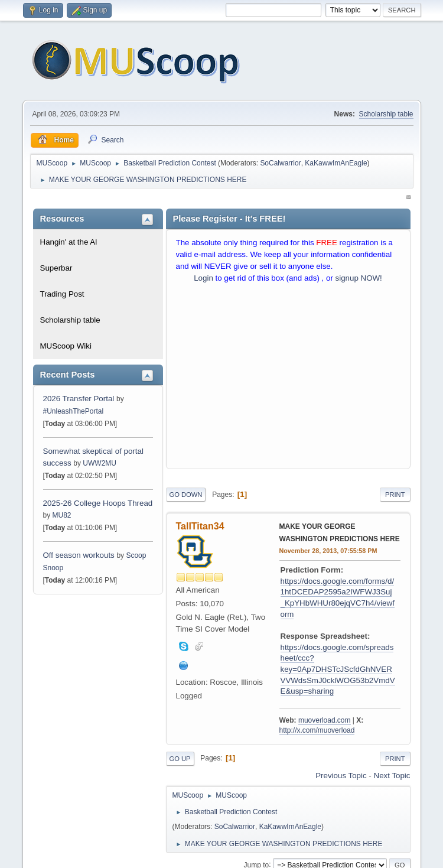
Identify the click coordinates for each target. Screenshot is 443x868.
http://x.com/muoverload (317, 730)
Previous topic (341, 776)
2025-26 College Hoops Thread (98, 503)
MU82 (62, 515)
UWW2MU (100, 463)
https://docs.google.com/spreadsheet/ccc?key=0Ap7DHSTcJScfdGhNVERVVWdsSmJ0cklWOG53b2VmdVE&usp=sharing (338, 669)
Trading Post (62, 294)
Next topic (392, 776)
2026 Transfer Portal (79, 399)
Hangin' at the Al (69, 242)
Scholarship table (386, 114)
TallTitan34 (200, 526)
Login (203, 278)
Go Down (186, 495)
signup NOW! (359, 278)
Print (395, 495)
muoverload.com (325, 720)
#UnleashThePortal (74, 411)
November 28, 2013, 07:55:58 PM (328, 551)
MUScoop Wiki (66, 346)
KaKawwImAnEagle (336, 163)
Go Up (180, 759)
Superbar (56, 268)
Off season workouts (80, 555)
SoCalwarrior (280, 163)
